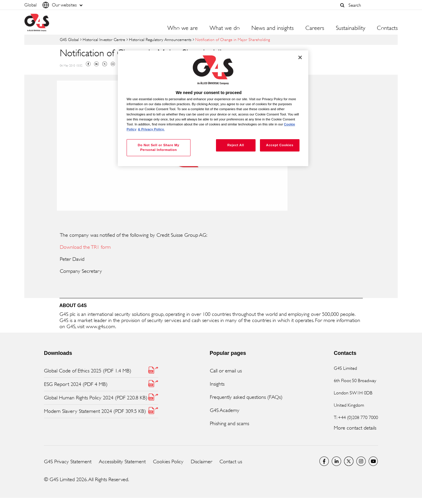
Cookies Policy (168, 462)
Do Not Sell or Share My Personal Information (159, 147)
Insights (217, 384)
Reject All (236, 145)
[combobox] (372, 5)
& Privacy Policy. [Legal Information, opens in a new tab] (151, 129)
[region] (213, 108)
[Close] (300, 57)
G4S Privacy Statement (68, 462)
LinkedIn (336, 461)
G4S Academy (225, 410)
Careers (315, 28)
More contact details (355, 428)
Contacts (387, 28)
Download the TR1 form (85, 247)
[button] (342, 5)
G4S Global (69, 39)
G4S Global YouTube (373, 461)
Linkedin (96, 64)
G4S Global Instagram (361, 461)
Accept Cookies (280, 145)
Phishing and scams (229, 423)
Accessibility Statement (122, 462)
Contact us (231, 462)
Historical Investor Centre (104, 39)
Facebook (88, 64)
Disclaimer (201, 462)
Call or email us (226, 371)
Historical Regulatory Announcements (160, 39)
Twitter (105, 64)
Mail (113, 64)
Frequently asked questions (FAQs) (246, 397)
